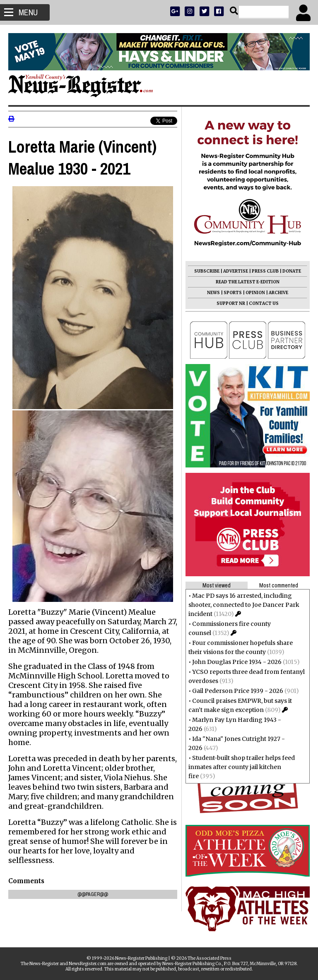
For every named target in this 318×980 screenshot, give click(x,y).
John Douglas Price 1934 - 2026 (237, 662)
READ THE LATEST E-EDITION (248, 282)
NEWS (213, 293)
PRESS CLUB (265, 271)
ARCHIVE (278, 293)
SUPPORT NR (231, 303)
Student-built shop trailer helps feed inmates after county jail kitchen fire (242, 767)
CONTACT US (264, 303)
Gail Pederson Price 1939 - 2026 (238, 691)
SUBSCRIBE (207, 271)
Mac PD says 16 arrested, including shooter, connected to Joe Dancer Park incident (244, 605)
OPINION (255, 293)
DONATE (292, 271)
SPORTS (233, 293)
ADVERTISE (236, 271)
